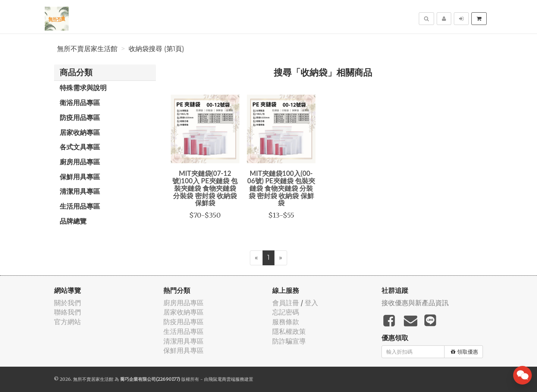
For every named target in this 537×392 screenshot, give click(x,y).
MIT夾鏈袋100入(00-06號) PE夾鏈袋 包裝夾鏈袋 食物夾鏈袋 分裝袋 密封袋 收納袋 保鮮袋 (281, 188)
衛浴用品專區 (80, 102)
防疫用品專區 (80, 117)
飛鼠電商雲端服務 (226, 379)
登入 (311, 303)
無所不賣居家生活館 (87, 49)
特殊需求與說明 (83, 88)
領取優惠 (464, 352)
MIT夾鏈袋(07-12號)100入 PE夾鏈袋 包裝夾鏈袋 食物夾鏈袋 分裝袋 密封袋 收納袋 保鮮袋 (205, 188)
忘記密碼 (286, 312)
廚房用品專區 (80, 162)
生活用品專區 (80, 206)
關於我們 (67, 303)
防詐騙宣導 (289, 341)
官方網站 (67, 322)
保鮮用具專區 (80, 177)
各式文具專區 (80, 147)
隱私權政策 (289, 331)
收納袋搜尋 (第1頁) (156, 49)
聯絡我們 (67, 312)
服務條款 (286, 322)
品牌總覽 (73, 221)
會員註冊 (286, 303)
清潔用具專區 (80, 191)
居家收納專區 (80, 132)
